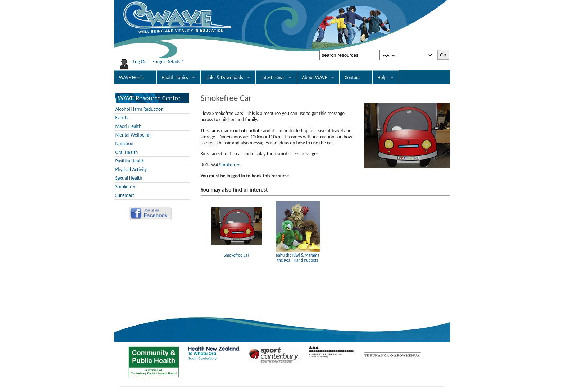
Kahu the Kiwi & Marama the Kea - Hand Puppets (298, 255)
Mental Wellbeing (133, 135)
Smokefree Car (237, 253)
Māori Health (129, 126)
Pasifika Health (130, 161)
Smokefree (126, 187)
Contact (352, 77)
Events (122, 118)
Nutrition (124, 144)
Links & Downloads (224, 77)
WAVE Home (131, 77)
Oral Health (127, 152)
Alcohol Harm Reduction (140, 109)
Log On (140, 62)
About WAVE (314, 77)
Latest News (272, 77)
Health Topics (175, 77)
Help (382, 77)
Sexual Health (129, 178)
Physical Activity (131, 169)
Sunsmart (125, 195)
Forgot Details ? (168, 62)
